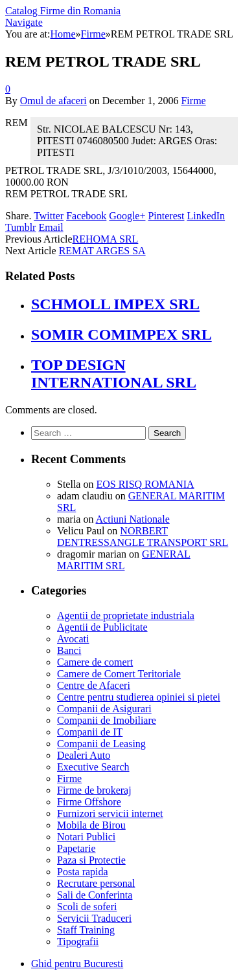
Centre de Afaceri (94, 685)
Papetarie (76, 848)
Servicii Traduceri (94, 918)
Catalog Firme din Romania (63, 11)
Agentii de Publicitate (102, 627)
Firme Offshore (89, 802)
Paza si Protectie (91, 860)
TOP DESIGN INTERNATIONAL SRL (114, 374)
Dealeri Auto (84, 755)
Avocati (73, 639)
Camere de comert (95, 662)
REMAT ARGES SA (102, 251)
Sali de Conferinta (95, 895)
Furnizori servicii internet (110, 813)
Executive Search (93, 767)
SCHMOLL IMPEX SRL (115, 304)
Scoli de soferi (87, 907)
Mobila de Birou (91, 825)
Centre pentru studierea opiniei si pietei (139, 697)
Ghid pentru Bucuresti (77, 964)
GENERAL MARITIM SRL (124, 560)
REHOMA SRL (106, 239)
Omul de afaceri (53, 101)
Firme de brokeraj (94, 790)
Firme (193, 101)
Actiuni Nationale (133, 519)
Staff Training (86, 930)
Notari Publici (86, 837)
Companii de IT (90, 732)
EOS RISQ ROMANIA (145, 484)
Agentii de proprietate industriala (126, 615)
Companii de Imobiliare (107, 720)
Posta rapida (83, 872)
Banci (69, 650)
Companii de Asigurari (104, 709)
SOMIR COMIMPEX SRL (121, 334)
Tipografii (78, 942)
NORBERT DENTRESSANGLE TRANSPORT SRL (143, 537)
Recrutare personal (96, 883)
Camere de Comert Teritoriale (119, 674)
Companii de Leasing (101, 744)
